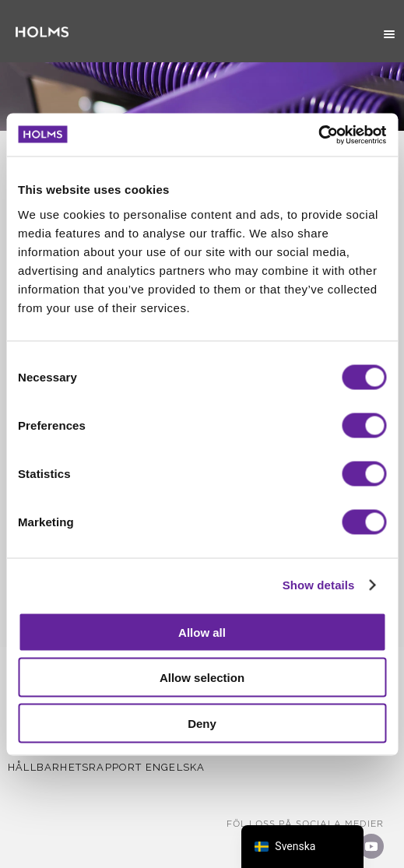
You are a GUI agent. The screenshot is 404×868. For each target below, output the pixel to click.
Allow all (202, 632)
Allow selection (202, 678)
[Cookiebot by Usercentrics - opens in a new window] (318, 135)
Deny (202, 723)
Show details (319, 585)
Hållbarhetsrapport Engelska (106, 767)
